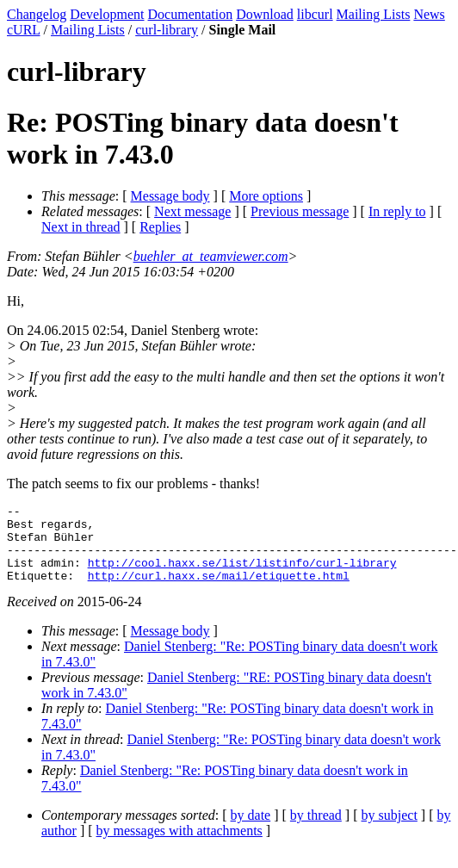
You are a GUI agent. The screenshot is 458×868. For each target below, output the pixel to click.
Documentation (191, 14)
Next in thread (81, 227)
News (429, 14)
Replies (160, 227)
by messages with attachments (179, 846)
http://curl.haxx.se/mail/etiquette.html (219, 591)
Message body (170, 196)
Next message (192, 211)
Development (107, 14)
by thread (316, 831)
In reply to (397, 211)
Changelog (37, 14)
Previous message (300, 211)
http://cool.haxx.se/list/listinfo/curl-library (242, 575)
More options (266, 196)
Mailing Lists (374, 14)
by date (251, 831)
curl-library (167, 30)
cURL (24, 30)
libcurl (315, 14)
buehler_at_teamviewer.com (211, 256)
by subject (390, 831)
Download (265, 14)
